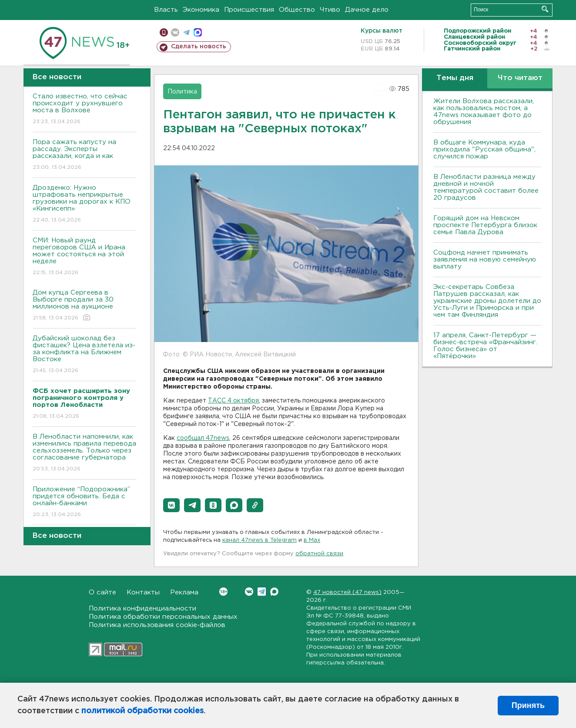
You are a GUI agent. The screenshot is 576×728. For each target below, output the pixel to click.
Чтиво (330, 10)
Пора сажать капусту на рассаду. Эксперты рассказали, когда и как (85, 155)
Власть (166, 10)
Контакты (143, 592)
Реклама (184, 592)
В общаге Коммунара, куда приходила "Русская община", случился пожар (484, 149)
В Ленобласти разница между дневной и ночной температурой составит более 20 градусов (486, 187)
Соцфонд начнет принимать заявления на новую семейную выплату (485, 260)
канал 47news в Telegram (260, 540)
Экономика (201, 10)
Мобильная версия (164, 32)
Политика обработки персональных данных (163, 617)
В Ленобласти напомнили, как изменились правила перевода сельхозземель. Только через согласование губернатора (85, 453)
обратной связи (319, 554)
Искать (545, 9)
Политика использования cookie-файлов (157, 625)
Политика (182, 92)
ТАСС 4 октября (233, 401)
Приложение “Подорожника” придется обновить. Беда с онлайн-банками (85, 502)
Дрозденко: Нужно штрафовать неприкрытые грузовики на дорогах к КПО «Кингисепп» (85, 204)
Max (274, 592)
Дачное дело (367, 10)
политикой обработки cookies (142, 711)
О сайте (102, 592)
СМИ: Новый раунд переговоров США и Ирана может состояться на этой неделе (85, 257)
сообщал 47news (203, 438)
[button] (171, 505)
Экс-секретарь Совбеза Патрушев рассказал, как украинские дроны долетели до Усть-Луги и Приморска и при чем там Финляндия (487, 301)
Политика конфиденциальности (142, 609)
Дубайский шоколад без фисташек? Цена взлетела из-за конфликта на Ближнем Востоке (85, 355)
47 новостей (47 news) (347, 592)
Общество (297, 10)
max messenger (198, 32)
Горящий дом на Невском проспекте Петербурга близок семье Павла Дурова (485, 225)
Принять (528, 705)
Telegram (262, 592)
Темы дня (455, 78)
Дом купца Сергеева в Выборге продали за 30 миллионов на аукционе (85, 306)
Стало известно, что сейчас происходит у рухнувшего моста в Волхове (85, 109)
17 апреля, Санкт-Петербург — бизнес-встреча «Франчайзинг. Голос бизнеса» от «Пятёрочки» (485, 346)
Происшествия (249, 10)
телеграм (186, 32)
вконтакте (175, 32)
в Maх (312, 540)
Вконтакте (223, 592)
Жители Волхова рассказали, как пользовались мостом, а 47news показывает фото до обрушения (484, 112)
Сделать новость (199, 47)
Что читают (520, 78)
